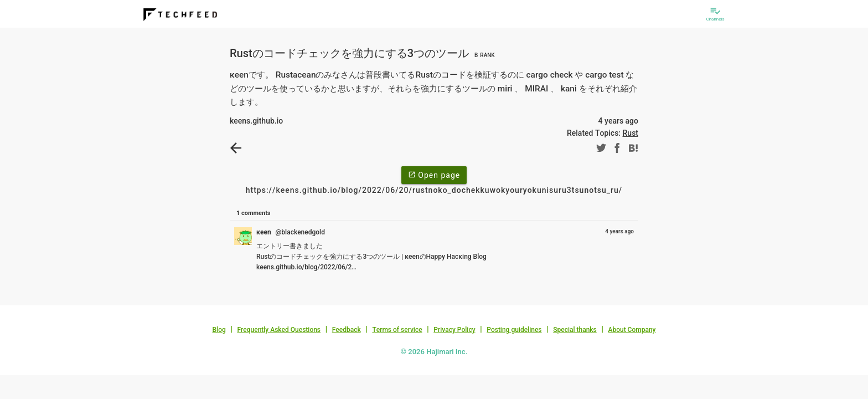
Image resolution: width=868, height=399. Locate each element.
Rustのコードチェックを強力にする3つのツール (364, 53)
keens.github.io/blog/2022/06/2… (306, 267)
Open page (434, 175)
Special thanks (575, 330)
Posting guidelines (514, 330)
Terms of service (397, 330)
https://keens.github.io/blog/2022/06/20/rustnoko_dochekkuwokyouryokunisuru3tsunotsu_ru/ (434, 190)
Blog (219, 330)
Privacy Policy (454, 330)
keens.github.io (256, 121)
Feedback (347, 330)
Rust (631, 133)
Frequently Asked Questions (279, 330)
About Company (632, 330)
